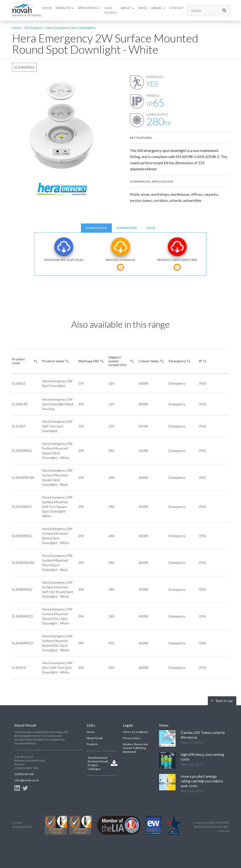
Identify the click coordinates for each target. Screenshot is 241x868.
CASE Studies (111, 10)
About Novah (95, 738)
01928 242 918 (24, 774)
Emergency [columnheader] (177, 361)
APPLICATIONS (87, 8)
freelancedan (24, 827)
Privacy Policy (131, 738)
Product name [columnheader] (53, 361)
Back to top (224, 701)
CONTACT (177, 8)
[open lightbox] (62, 125)
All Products (33, 28)
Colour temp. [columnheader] (149, 361)
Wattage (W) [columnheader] (89, 361)
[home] (26, 10)
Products (92, 744)
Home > (18, 28)
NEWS (143, 8)
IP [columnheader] (200, 361)
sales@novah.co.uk (26, 780)
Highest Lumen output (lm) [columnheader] (117, 361)
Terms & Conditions (135, 732)
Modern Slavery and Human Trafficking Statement (135, 748)
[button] (65, 8)
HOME (47, 8)
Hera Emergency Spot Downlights (71, 28)
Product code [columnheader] (18, 361)
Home (91, 732)
